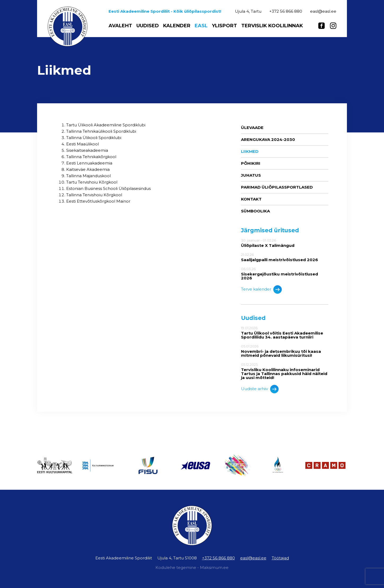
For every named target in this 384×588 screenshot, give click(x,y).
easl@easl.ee (253, 558)
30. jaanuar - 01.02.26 (285, 243)
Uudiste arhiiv (260, 389)
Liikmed (250, 151)
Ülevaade (252, 128)
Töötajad (280, 558)
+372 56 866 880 (218, 558)
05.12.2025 (285, 371)
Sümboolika (255, 211)
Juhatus (251, 175)
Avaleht (120, 26)
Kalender (177, 26)
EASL (201, 26)
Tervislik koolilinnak (272, 26)
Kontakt (251, 199)
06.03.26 (285, 273)
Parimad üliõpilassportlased (277, 187)
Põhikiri (251, 163)
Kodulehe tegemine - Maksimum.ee (192, 567)
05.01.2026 (285, 351)
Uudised (148, 26)
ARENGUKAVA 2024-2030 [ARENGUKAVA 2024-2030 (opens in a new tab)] (268, 139)
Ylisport (224, 26)
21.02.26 (285, 257)
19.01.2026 (285, 333)
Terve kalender (261, 289)
